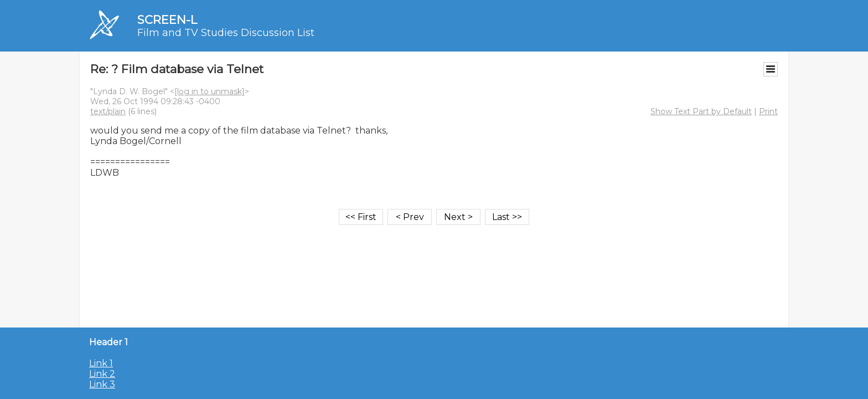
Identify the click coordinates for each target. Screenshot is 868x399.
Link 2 (102, 374)
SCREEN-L (167, 20)
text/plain (108, 111)
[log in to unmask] (210, 91)
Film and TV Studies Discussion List (226, 33)
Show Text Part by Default (701, 111)
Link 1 (101, 363)
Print (768, 111)
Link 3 (102, 384)
